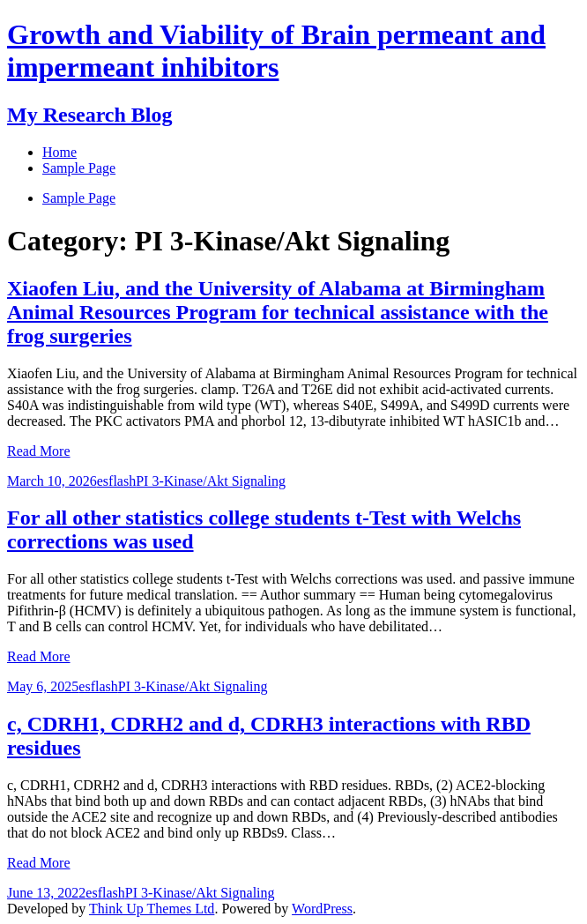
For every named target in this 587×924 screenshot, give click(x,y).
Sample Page (79, 198)
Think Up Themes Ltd (152, 909)
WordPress (322, 909)
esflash (116, 481)
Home (59, 152)
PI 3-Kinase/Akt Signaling (211, 481)
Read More (39, 451)
